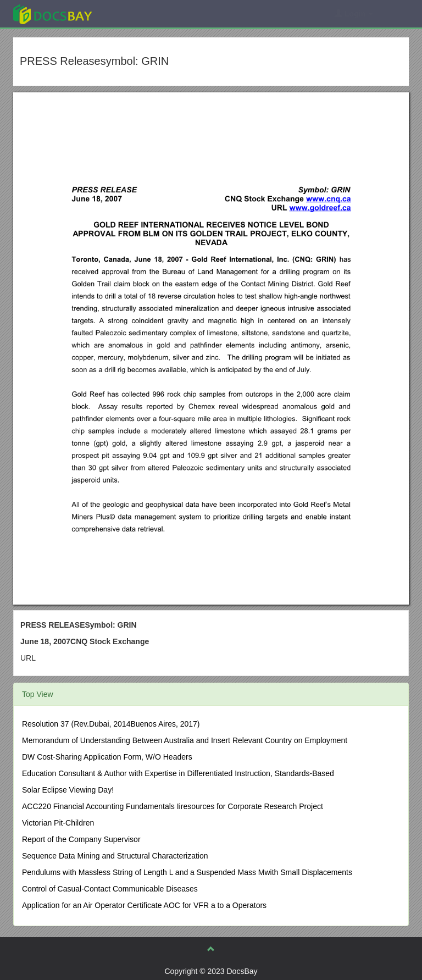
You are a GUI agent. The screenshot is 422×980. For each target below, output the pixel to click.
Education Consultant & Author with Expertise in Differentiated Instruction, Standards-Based (178, 773)
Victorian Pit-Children (58, 823)
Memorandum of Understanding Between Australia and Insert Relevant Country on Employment (185, 740)
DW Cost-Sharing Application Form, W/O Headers (107, 757)
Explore (135, 13)
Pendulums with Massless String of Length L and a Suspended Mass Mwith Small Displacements (187, 872)
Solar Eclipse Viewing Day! (68, 790)
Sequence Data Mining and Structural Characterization (115, 856)
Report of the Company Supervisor (81, 839)
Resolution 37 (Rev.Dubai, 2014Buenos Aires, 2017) (111, 724)
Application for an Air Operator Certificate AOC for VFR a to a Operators (144, 905)
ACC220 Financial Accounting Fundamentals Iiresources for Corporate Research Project (173, 806)
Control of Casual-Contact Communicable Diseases (110, 889)
